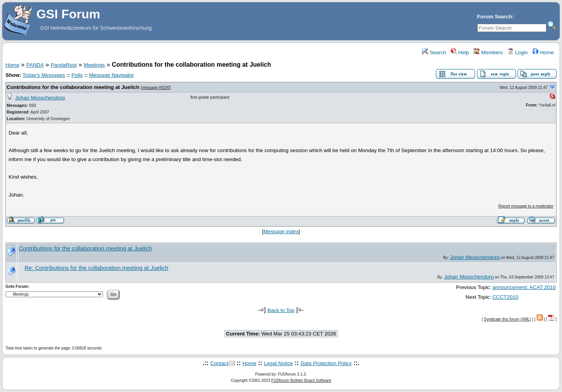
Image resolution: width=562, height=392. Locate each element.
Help (460, 52)
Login (518, 52)
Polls (77, 75)
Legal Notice (278, 363)
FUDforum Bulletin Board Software (301, 380)
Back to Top (281, 310)
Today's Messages (44, 75)
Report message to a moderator (526, 206)
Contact (219, 363)
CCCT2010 (505, 297)
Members (488, 52)
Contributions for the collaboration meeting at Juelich (73, 87)
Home (543, 52)
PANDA (35, 65)
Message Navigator (111, 75)
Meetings (94, 65)
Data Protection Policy (326, 363)
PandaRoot (64, 65)
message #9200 (156, 88)
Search (434, 52)
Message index (281, 231)
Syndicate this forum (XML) (508, 319)
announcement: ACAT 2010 (524, 287)
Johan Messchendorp (40, 98)
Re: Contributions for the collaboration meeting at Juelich (96, 268)
